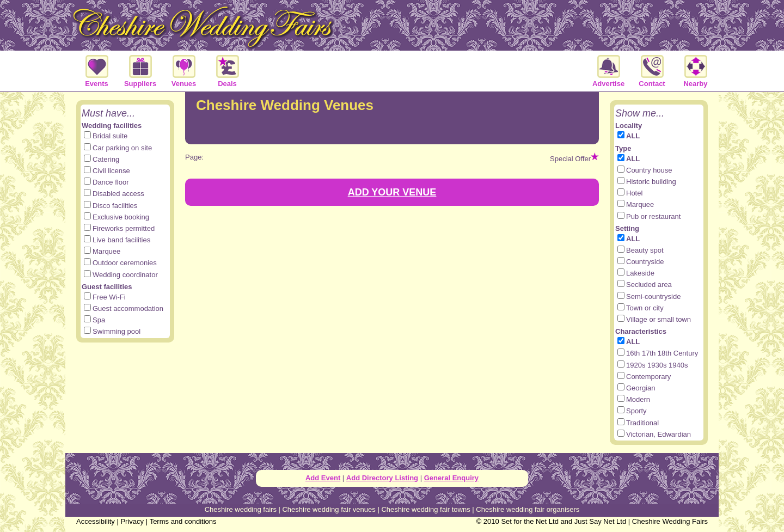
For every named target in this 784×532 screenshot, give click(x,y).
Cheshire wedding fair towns (425, 509)
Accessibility (96, 521)
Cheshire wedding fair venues (329, 509)
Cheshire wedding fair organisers (528, 509)
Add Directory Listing (382, 478)
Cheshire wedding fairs (241, 509)
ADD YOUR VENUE (392, 192)
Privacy (132, 521)
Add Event (323, 478)
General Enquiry (451, 478)
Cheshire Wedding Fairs (670, 521)
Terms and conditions (183, 521)
